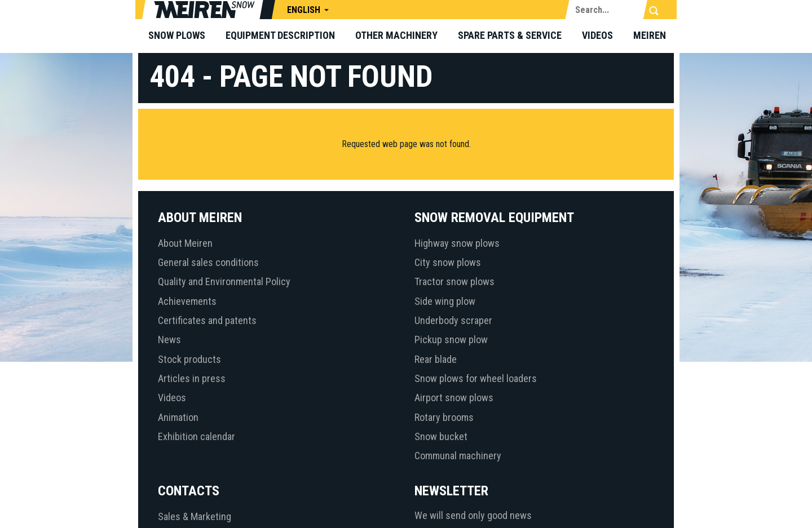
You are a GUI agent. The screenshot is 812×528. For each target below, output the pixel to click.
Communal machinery (458, 456)
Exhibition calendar (197, 436)
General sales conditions (208, 262)
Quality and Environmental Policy (224, 281)
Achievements (187, 301)
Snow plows (177, 35)
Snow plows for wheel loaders (476, 378)
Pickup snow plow (451, 340)
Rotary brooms (444, 417)
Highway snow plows (457, 243)
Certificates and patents (207, 320)
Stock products (189, 359)
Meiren (650, 35)
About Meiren (185, 243)
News (169, 340)
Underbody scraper (453, 320)
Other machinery (396, 35)
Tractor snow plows (454, 281)
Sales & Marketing (195, 516)
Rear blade (436, 359)
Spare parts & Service (510, 35)
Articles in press (192, 378)
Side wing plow (445, 301)
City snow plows (448, 262)
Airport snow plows (454, 398)
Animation (178, 417)
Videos (597, 35)
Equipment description (280, 35)
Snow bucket (441, 436)
